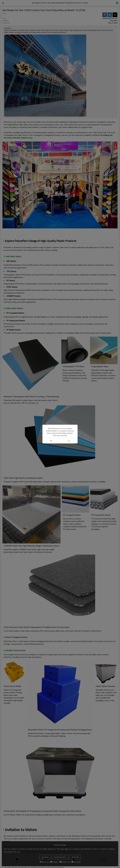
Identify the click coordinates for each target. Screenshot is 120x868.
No (51, 441)
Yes (69, 441)
